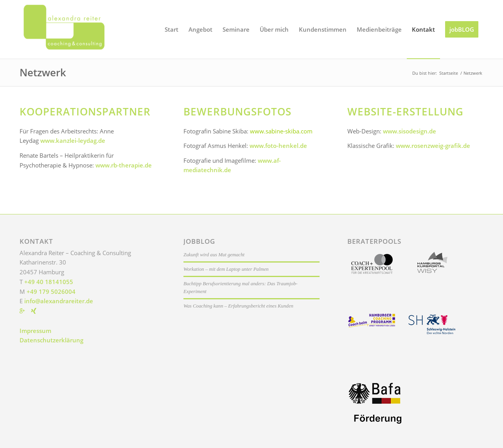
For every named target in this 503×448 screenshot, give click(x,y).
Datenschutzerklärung (51, 340)
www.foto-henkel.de (278, 146)
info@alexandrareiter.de (59, 301)
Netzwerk (43, 72)
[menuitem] (172, 29)
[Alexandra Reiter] (78, 29)
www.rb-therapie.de (124, 165)
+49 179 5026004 (51, 291)
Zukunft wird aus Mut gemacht (214, 255)
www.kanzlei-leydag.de (73, 140)
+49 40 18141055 (49, 282)
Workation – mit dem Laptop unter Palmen (226, 269)
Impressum (35, 331)
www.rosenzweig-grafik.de (433, 146)
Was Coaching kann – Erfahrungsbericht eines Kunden (238, 306)
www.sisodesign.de (410, 131)
